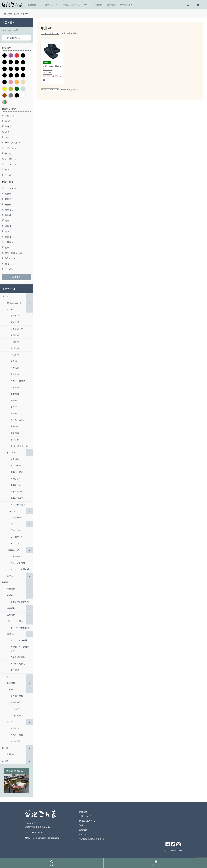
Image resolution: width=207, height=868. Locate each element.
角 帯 (10, 722)
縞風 (9, 237)
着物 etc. (11, 576)
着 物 (5, 296)
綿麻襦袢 (11, 608)
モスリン (15, 543)
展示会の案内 (126, 5)
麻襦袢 (10, 595)
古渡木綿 (15, 374)
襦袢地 (5, 582)
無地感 (10, 215)
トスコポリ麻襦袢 (19, 640)
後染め (10, 258)
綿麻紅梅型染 (17, 498)
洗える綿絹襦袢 (18, 657)
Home (9, 14)
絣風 (9, 221)
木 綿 (10, 309)
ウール (10, 137)
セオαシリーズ (17, 556)
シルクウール (13, 511)
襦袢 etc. (11, 634)
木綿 (10, 116)
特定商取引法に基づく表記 (91, 839)
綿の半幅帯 (16, 702)
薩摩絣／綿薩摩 (18, 381)
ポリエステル (13, 143)
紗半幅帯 (15, 709)
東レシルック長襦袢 (20, 628)
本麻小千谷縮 (17, 472)
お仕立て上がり (14, 303)
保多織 (14, 413)
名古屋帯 (11, 683)
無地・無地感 (13, 253)
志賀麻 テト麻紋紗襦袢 (20, 649)
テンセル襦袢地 (18, 664)
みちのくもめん (18, 420)
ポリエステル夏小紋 (20, 569)
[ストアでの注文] (50, 33)
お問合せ (98, 5)
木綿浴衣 (15, 440)
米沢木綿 (15, 433)
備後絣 (14, 407)
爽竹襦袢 (15, 670)
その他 (10, 175)
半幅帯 (10, 690)
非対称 (10, 242)
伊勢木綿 (15, 335)
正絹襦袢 (11, 615)
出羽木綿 (15, 394)
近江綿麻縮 (16, 465)
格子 (9, 248)
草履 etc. (11, 754)
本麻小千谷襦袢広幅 (20, 602)
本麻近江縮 (16, 485)
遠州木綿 (15, 348)
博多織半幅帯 (17, 696)
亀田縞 (14, 361)
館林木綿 (15, 387)
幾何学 (10, 199)
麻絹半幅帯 (16, 716)
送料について (52, 5)
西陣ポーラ (16, 517)
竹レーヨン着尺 (18, 563)
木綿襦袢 (11, 589)
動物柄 (10, 194)
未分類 (5, 761)
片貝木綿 (15, 355)
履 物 (17, 14)
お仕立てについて (71, 5)
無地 (9, 210)
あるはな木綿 (17, 329)
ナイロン (11, 148)
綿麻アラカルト (18, 492)
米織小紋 (15, 426)
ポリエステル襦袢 (15, 621)
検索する (16, 277)
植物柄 (10, 205)
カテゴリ (155, 863)
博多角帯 (15, 728)
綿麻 (9, 127)
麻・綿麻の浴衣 (18, 505)
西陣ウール (16, 530)
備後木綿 (15, 322)
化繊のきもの (13, 550)
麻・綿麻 (11, 453)
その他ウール (17, 537)
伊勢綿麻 (15, 459)
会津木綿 (15, 316)
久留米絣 (15, 368)
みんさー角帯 (17, 735)
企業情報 (111, 5)
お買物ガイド (34, 5)
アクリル (11, 164)
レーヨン (11, 159)
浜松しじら (16, 479)
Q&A (87, 5)
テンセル (11, 154)
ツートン (11, 188)
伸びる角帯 (16, 741)
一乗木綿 (15, 342)
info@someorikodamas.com (45, 838)
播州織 (14, 400)
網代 (9, 226)
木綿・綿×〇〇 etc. (20, 446)
